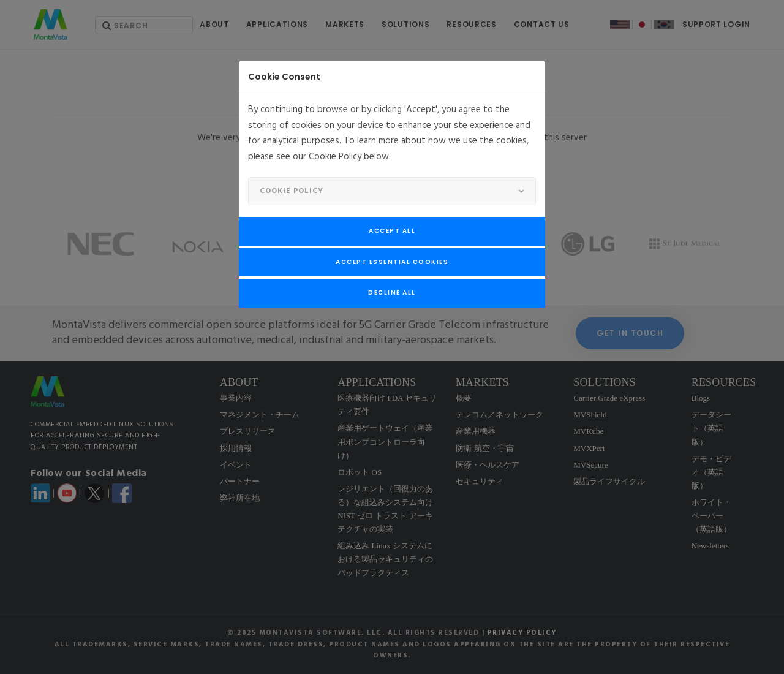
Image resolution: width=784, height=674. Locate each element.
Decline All (392, 293)
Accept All (392, 231)
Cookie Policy (292, 191)
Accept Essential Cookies (392, 262)
